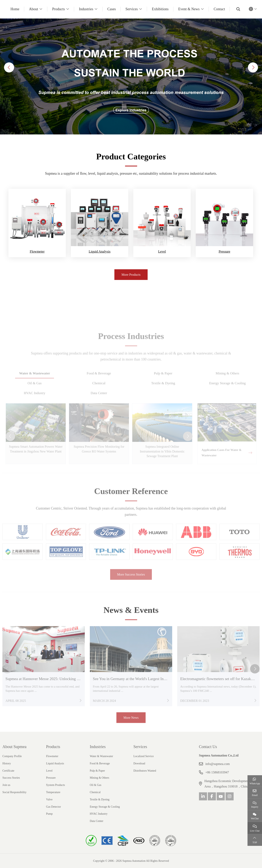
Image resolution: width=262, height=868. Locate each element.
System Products (56, 785)
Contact (219, 9)
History (7, 763)
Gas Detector (53, 806)
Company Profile (12, 756)
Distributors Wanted (145, 770)
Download (139, 763)
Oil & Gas (96, 785)
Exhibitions (160, 9)
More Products (131, 275)
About (34, 9)
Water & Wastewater (101, 756)
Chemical (95, 792)
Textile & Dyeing (100, 799)
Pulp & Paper (97, 770)
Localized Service (143, 756)
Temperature (53, 792)
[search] (238, 9)
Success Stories (11, 778)
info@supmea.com (218, 764)
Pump (49, 814)
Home (15, 9)
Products (59, 9)
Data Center (97, 821)
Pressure (225, 251)
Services (132, 9)
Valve (49, 799)
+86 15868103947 (217, 772)
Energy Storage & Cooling (105, 806)
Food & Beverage (100, 763)
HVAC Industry (99, 814)
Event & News (189, 9)
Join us (6, 785)
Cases (112, 9)
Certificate (8, 770)
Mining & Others (99, 778)
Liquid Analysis (99, 251)
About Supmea (14, 746)
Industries (86, 9)
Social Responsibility (14, 792)
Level (162, 251)
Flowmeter (37, 251)
